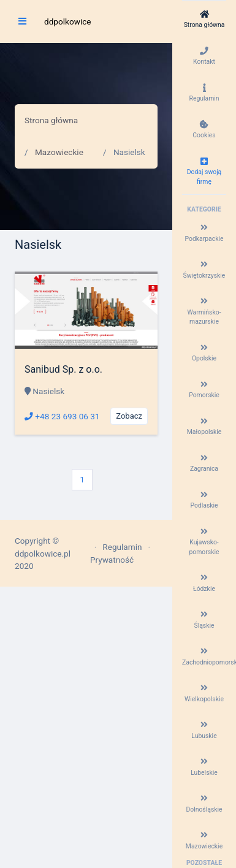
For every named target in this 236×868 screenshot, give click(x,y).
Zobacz (129, 416)
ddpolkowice (68, 21)
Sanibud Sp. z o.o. (63, 369)
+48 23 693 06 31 (62, 416)
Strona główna (51, 120)
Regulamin (122, 547)
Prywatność (112, 560)
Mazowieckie (59, 152)
